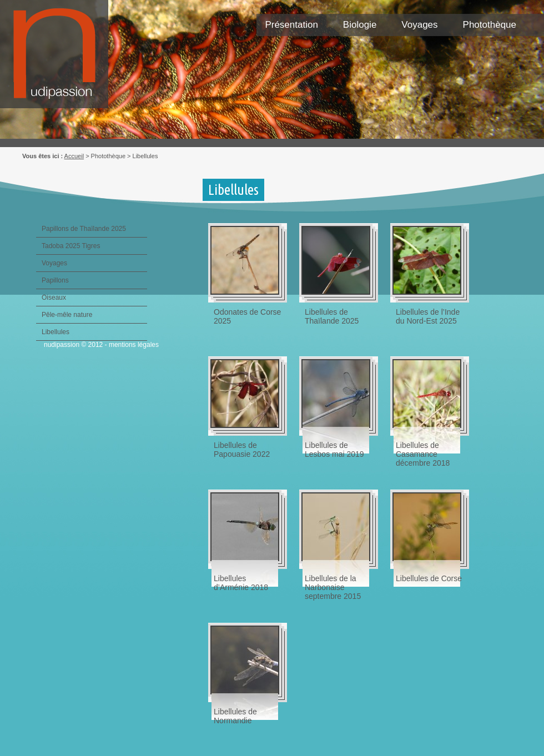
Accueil (74, 156)
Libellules (56, 332)
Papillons (55, 280)
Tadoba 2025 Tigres (71, 246)
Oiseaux (54, 298)
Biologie (360, 25)
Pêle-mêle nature (67, 315)
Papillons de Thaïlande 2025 (84, 229)
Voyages (419, 25)
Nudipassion (60, 60)
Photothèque (490, 25)
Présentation (291, 25)
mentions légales (134, 345)
